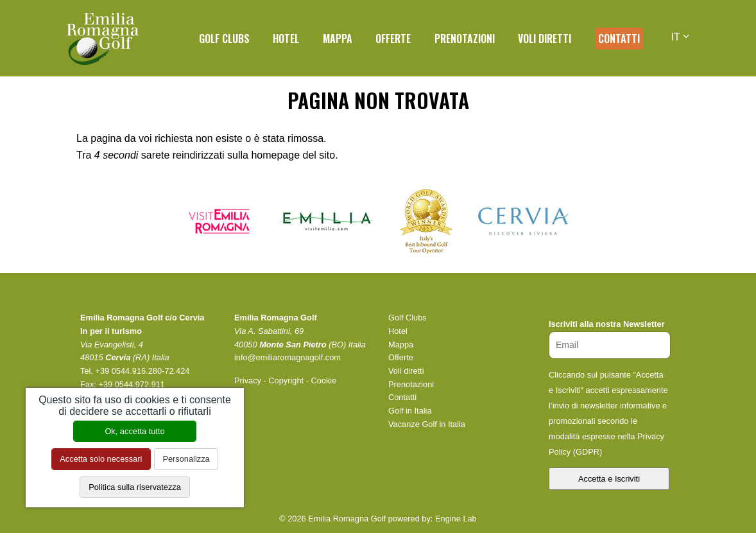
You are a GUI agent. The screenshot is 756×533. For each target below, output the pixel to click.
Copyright (286, 380)
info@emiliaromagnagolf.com (288, 357)
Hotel (286, 39)
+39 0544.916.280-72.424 (142, 371)
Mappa (338, 39)
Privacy (248, 380)
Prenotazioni (465, 39)
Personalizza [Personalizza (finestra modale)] (186, 459)
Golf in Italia (410, 411)
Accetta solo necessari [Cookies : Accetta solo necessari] (101, 459)
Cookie (323, 380)
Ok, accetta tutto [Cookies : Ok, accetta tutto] (134, 431)
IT (680, 37)
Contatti (619, 39)
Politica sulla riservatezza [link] (135, 487)
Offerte (393, 39)
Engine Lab (456, 519)
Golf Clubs (224, 39)
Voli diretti (545, 39)
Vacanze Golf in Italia (427, 424)
